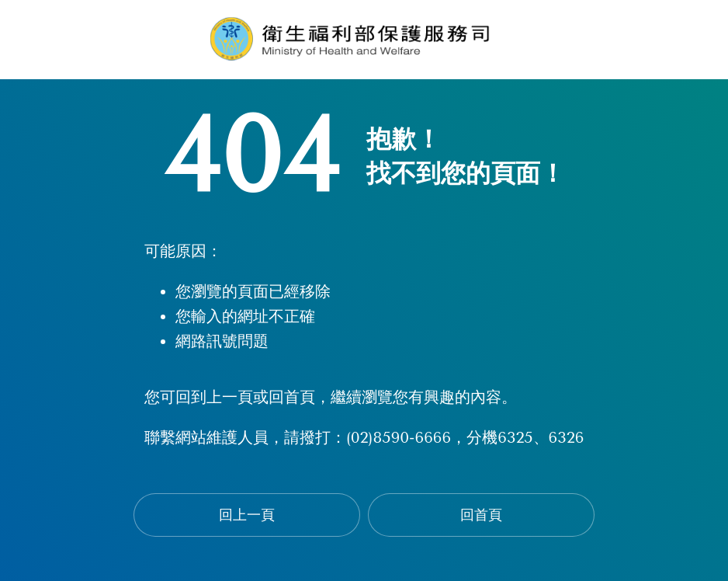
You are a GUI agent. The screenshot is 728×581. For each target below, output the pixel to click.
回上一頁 (247, 515)
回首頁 (481, 515)
